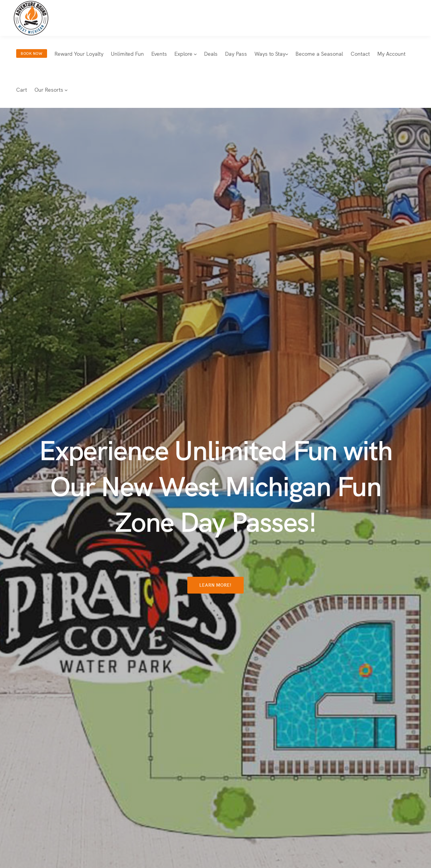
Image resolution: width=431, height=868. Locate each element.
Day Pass (236, 53)
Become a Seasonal (319, 53)
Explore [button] (186, 53)
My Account (391, 53)
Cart (22, 89)
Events (159, 53)
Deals (211, 53)
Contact (360, 53)
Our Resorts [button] (51, 89)
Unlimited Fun (127, 53)
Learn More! (216, 585)
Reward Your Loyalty (79, 53)
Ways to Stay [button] (271, 53)
